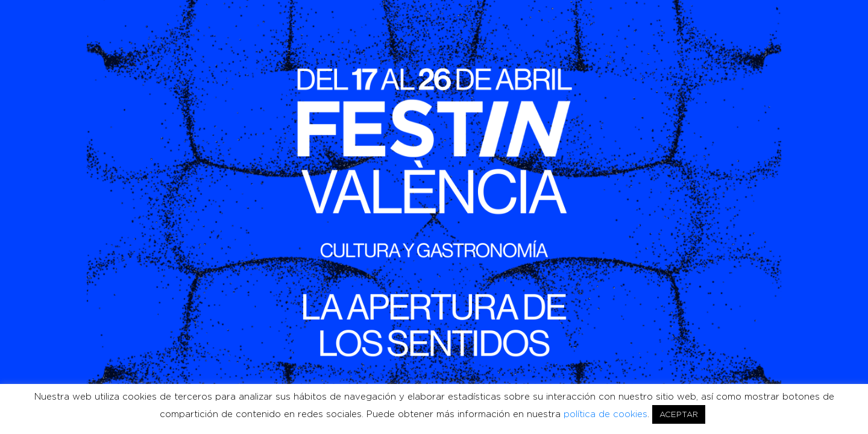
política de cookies (605, 414)
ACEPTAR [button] (679, 414)
